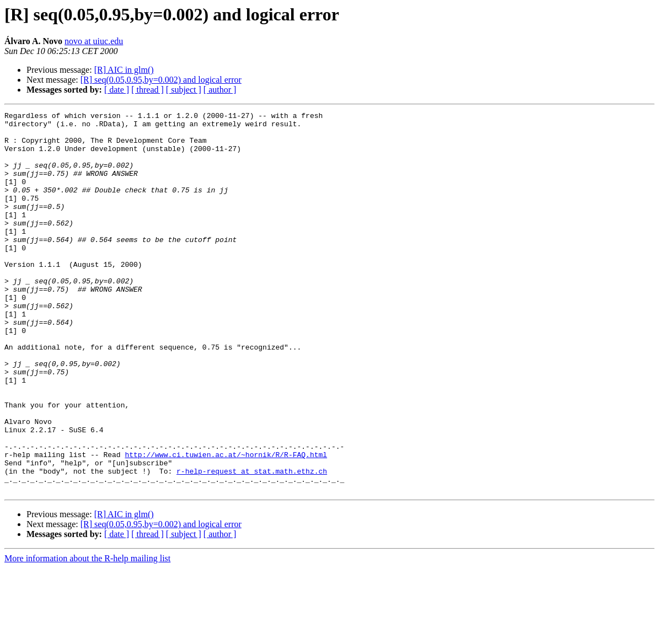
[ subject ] (184, 90)
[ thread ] (148, 90)
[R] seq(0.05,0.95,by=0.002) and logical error (161, 80)
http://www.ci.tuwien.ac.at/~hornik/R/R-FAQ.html (226, 524)
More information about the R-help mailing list (87, 634)
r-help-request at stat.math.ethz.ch (252, 544)
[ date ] (117, 90)
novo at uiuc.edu (94, 41)
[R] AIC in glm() (124, 70)
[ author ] (220, 90)
